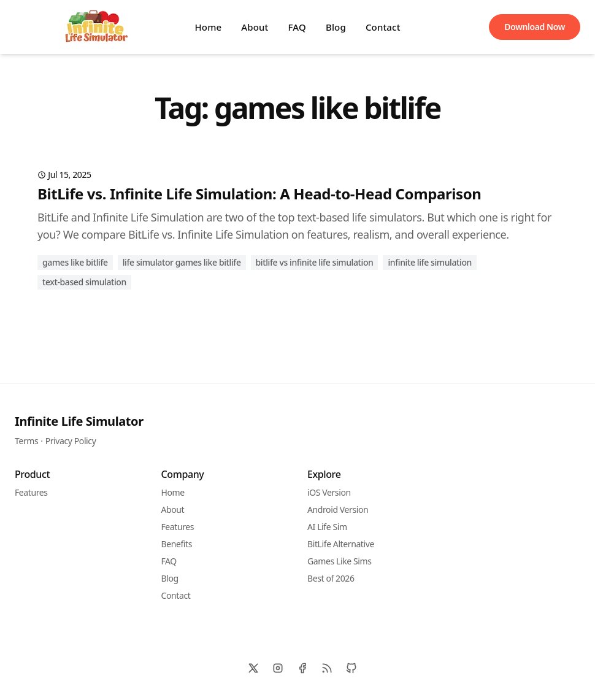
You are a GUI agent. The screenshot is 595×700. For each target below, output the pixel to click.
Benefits (177, 544)
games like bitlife (75, 262)
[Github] (351, 668)
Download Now (535, 27)
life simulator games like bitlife (182, 262)
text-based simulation (84, 282)
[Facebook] (302, 668)
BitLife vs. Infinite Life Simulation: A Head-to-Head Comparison (259, 194)
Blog (336, 27)
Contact (383, 27)
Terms (26, 441)
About (255, 27)
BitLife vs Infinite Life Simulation (315, 262)
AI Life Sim (327, 527)
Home (208, 27)
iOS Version (329, 492)
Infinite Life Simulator (79, 421)
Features (31, 492)
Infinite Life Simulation (429, 262)
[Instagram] (278, 668)
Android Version (338, 510)
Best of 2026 (331, 578)
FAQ (297, 27)
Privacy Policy (71, 441)
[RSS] (327, 668)
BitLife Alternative (341, 544)
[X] (253, 668)
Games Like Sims (339, 561)
